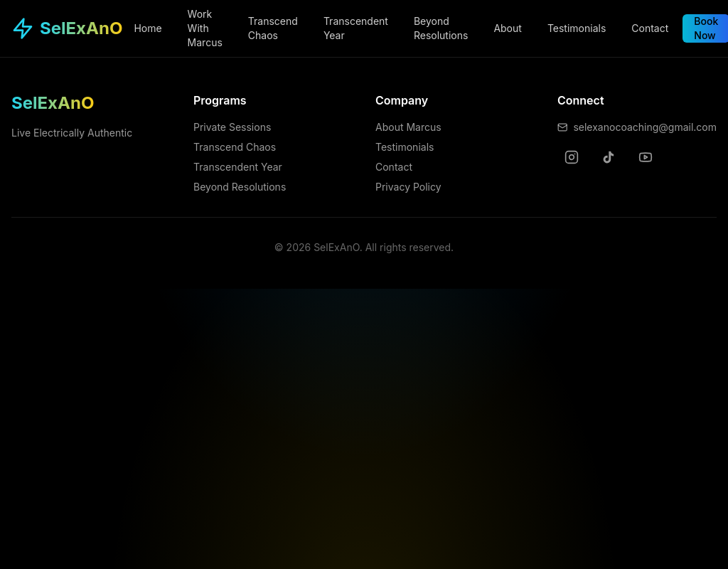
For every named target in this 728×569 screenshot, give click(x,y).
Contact (650, 28)
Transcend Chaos (273, 28)
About (507, 28)
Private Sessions (232, 127)
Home (148, 28)
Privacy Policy (408, 187)
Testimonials (577, 28)
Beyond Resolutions (441, 28)
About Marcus (408, 127)
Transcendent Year (356, 28)
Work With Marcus (205, 28)
